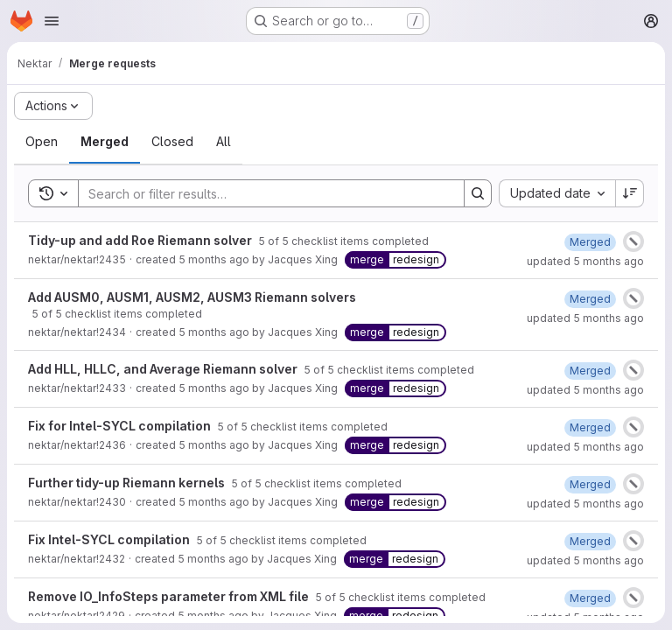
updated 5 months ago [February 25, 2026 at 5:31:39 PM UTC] (585, 390)
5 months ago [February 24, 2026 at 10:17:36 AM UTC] (214, 332)
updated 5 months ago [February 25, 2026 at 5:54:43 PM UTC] (585, 261)
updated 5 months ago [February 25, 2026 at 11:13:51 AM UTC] (585, 447)
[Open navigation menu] (52, 21)
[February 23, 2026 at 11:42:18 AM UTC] (590, 598)
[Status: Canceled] (633, 241)
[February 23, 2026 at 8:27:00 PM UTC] (590, 484)
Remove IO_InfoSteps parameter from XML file (170, 596)
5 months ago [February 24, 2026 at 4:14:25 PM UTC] (214, 445)
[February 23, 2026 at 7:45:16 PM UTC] (590, 541)
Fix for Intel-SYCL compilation (121, 426)
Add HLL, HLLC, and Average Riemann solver (164, 369)
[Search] (262, 193)
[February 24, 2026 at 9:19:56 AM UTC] (590, 371)
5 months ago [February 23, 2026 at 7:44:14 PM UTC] (213, 559)
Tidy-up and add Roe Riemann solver (141, 240)
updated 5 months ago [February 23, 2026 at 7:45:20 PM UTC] (585, 560)
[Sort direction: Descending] (630, 193)
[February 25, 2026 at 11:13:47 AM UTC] (590, 427)
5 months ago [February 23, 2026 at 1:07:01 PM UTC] (214, 502)
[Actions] (53, 106)
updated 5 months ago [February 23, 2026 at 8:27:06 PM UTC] (585, 504)
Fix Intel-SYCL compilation (110, 539)
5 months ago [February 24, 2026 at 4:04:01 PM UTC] (214, 259)
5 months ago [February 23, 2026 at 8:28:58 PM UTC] (214, 388)
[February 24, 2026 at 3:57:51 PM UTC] (590, 299)
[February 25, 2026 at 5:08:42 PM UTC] (590, 242)
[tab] (42, 142)
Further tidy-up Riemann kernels (128, 483)
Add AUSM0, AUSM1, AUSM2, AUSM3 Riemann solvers (192, 297)
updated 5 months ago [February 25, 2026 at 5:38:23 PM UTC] (585, 318)
